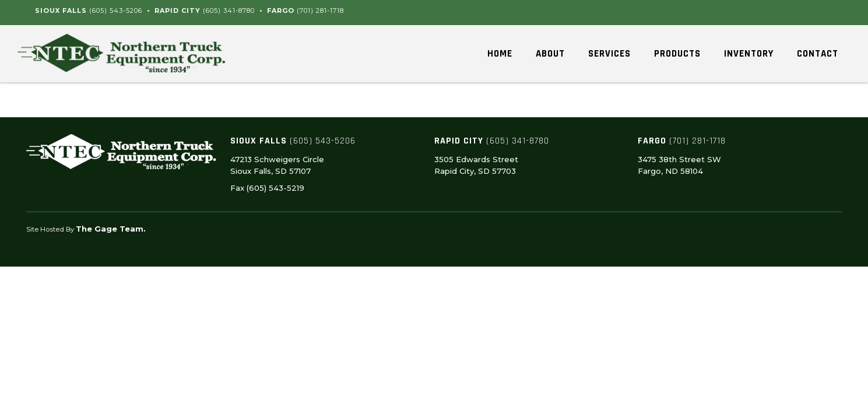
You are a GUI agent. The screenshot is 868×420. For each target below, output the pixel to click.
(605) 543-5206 (116, 10)
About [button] (550, 54)
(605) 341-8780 (229, 10)
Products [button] (677, 54)
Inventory (749, 54)
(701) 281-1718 (320, 10)
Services (609, 54)
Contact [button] (818, 54)
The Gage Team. (111, 229)
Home (500, 54)
